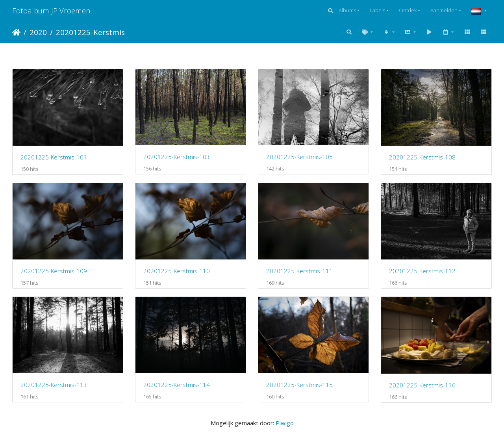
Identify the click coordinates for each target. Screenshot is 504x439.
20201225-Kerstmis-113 (54, 385)
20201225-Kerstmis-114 (177, 385)
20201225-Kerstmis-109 (54, 271)
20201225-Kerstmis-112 (422, 271)
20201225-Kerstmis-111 (299, 271)
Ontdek (408, 10)
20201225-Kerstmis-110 (177, 271)
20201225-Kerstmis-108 (422, 157)
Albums (347, 10)
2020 (38, 32)
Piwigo (285, 423)
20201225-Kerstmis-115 (299, 385)
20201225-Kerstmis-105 (299, 157)
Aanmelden (444, 10)
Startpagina (16, 32)
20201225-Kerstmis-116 (422, 385)
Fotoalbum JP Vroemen (51, 10)
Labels (377, 10)
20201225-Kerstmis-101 (54, 157)
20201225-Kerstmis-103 (177, 157)
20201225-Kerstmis (90, 32)
